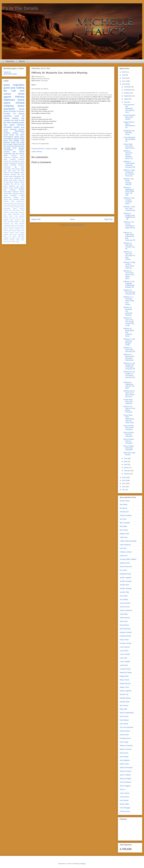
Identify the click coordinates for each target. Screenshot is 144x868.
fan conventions (14, 161)
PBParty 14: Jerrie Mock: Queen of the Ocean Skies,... (129, 275)
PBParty (39, 152)
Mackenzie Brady (126, 672)
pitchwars (7, 142)
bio (17, 218)
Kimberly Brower (125, 636)
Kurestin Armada (125, 643)
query (7, 85)
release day (18, 118)
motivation (13, 196)
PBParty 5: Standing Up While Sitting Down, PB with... (129, 191)
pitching (6, 229)
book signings (9, 190)
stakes (15, 236)
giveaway (13, 129)
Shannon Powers (126, 771)
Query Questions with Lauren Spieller (129, 117)
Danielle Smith (125, 563)
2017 (124, 81)
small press (13, 234)
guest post (9, 88)
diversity (13, 175)
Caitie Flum (124, 537)
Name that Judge (18, 142)
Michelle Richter (125, 698)
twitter (23, 238)
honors (16, 223)
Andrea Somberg (126, 515)
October (127, 93)
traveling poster (18, 123)
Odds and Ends (18, 171)
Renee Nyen (124, 753)
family (22, 146)
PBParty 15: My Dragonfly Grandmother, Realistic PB (129, 284)
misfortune (14, 227)
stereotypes (21, 236)
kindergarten (17, 176)
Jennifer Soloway (126, 588)
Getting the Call (14, 89)
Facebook (7, 184)
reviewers (14, 156)
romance (6, 233)
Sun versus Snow (14, 92)
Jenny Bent (124, 596)
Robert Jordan (8, 188)
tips (16, 167)
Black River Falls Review (129, 454)
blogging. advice (19, 173)
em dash (22, 221)
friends (16, 139)
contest (17, 127)
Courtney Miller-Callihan (128, 559)
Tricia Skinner (124, 797)
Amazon (6, 203)
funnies (6, 176)
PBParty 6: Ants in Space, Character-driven (129, 201)
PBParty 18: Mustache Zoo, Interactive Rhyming (128, 311)
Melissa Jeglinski (126, 691)
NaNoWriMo (7, 209)
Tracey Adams (125, 793)
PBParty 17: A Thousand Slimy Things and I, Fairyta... (129, 301)
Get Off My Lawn (18, 184)
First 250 (16, 203)
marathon (22, 225)
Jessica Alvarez (125, 603)
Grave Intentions (9, 186)
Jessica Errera (125, 607)
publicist (11, 229)
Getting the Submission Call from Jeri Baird (129, 385)
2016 (124, 84)
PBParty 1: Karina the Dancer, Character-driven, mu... (129, 155)
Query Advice (9, 135)
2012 (124, 487)
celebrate (6, 175)
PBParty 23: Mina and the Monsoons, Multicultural (129, 357)
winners (6, 201)
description (11, 221)
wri (11, 242)
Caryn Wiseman (125, 545)
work (13, 201)
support (22, 157)
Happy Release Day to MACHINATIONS (129, 125)
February (127, 471)
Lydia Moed (124, 665)
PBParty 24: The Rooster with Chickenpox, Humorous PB (129, 366)
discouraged (7, 192)
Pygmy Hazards (19, 209)
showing (6, 234)
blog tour (22, 218)
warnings (12, 240)
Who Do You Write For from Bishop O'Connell (129, 409)
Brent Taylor (124, 530)
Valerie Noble (124, 804)
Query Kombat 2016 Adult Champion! (129, 448)
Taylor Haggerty (125, 786)
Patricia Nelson (125, 731)
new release (19, 152)
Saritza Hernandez (126, 768)
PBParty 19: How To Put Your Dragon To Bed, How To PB (129, 322)
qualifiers (17, 229)
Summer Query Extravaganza (14, 130)
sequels (6, 163)
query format (12, 231)
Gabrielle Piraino (125, 574)
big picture (12, 218)
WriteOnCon (16, 214)
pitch (11, 178)
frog (12, 223)
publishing (17, 178)
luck (18, 225)
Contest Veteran (19, 182)
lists (23, 176)
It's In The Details (20, 8)
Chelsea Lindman (126, 552)
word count (7, 242)
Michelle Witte (125, 702)
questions (21, 165)
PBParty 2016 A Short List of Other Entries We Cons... (129, 394)
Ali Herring (123, 508)
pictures (22, 227)
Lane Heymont (125, 647)
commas (17, 220)
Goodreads (7, 154)
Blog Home (10, 61)
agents (7, 97)
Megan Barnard (125, 684)
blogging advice (8, 220)
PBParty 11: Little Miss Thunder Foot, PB (129, 246)
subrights (6, 238)
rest (23, 231)
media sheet (7, 227)
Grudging (7, 133)
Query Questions (14, 107)
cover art (19, 116)
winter (15, 180)
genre (11, 176)
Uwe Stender (124, 800)
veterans (6, 240)
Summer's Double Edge (11, 212)
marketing (15, 157)
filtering (22, 194)
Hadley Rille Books (12, 205)
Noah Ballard (124, 720)
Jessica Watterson (126, 610)
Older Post (108, 219)
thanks (22, 199)
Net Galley (20, 186)
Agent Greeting (9, 159)
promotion (7, 148)
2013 (124, 484)
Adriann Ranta (125, 501)
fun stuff (15, 120)
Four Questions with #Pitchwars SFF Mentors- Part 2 (129, 108)
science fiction (14, 233)
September (128, 96)
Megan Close (124, 687)
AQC (13, 169)
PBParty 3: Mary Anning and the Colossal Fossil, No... (129, 173)
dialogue (22, 190)
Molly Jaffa (123, 709)
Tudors (10, 214)
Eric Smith (123, 570)
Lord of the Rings (9, 207)
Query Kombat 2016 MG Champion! (129, 434)
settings (22, 233)
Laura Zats (123, 658)
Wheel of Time (8, 173)
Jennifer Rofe (124, 585)
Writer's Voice (13, 216)
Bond (11, 182)
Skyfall (16, 188)
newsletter (13, 165)
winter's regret (20, 240)
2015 (124, 478)
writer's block (16, 242)
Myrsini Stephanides (127, 713)
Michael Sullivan (20, 207)
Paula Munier (124, 735)
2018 (124, 78)
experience (16, 194)
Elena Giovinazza (126, 567)
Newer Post (36, 219)
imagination (7, 225)
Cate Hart (123, 548)
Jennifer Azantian (126, 581)
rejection (16, 197)
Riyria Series (20, 210)
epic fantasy (16, 146)
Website (22, 61)
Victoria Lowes (125, 811)
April (126, 464)
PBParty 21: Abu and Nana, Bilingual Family (129, 342)
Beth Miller (123, 526)
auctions (6, 218)
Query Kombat (14, 103)
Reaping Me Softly (9, 210)
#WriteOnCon (21, 201)
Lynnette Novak (125, 669)
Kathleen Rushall (126, 632)
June (126, 458)
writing (22, 109)
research (19, 231)
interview (21, 125)
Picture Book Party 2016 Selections (128, 402)
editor (10, 194)
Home (72, 219)
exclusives (6, 223)
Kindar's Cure (19, 133)
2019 (124, 75)
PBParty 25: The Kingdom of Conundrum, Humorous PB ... (129, 376)
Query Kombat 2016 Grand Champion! (129, 427)
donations (15, 192)
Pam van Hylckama (126, 727)
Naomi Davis (124, 716)
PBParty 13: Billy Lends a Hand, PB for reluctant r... (129, 265)
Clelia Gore (124, 556)
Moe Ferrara (124, 705)
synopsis (16, 199)
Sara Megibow (125, 760)
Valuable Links (19, 140)
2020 (124, 72)
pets (18, 227)
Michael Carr (124, 694)
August (127, 99)
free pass (21, 175)
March (126, 468)
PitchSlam (8, 127)
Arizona (11, 203)
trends (18, 238)
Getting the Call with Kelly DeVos (129, 133)
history (6, 196)
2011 (124, 490)
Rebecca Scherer (126, 749)
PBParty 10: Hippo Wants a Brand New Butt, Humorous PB (129, 236)
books (9, 146)
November (128, 90)
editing (6, 118)
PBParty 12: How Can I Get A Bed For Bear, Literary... (129, 256)
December (128, 87)
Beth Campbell (125, 523)
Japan (22, 169)
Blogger (83, 864)
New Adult (7, 171)
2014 (124, 481)
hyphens (22, 223)
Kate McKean (124, 625)
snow (11, 199)
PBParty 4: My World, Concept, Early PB (129, 182)
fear (5, 146)
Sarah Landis (124, 764)
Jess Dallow (124, 600)
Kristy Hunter (124, 640)
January (127, 474)
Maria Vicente (124, 680)
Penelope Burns (125, 738)
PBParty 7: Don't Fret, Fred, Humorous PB (129, 209)
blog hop (15, 154)
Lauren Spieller (125, 662)
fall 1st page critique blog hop (14, 144)
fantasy (6, 165)
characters (21, 163)
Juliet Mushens (125, 618)
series (11, 180)
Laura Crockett (125, 654)
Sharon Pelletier (125, 775)
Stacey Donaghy (125, 779)
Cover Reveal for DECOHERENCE (129, 139)
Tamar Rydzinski (125, 782)
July (126, 102)
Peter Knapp (124, 742)
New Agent (9, 125)
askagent (22, 216)
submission (7, 167)
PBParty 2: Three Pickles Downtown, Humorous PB (129, 164)
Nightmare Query (14, 100)
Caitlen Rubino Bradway (128, 541)
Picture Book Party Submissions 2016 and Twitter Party (129, 419)
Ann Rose (123, 519)
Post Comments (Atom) (76, 225)
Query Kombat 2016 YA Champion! (129, 441)
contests (7, 120)
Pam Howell (124, 724)
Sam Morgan (124, 757)
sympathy (13, 238)
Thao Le (123, 789)
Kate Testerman (125, 629)
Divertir (18, 169)
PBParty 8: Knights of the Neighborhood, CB (129, 216)
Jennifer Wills (124, 592)
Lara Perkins (124, 651)
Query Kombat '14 (14, 112)
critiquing (9, 106)
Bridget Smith (124, 534)
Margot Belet (124, 676)
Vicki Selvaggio (125, 808)
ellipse (16, 221)
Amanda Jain (124, 512)
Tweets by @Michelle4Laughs (10, 73)
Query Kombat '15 (11, 111)
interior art (13, 225)
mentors (6, 178)
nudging (22, 196)
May (126, 461)
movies (22, 161)
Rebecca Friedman (126, 746)
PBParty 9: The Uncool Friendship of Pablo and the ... (129, 226)
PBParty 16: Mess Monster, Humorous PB (129, 292)
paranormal (7, 197)
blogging (22, 188)
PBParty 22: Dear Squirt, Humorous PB (129, 350)
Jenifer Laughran (126, 578)
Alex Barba (123, 504)
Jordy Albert (21, 205)
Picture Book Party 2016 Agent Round (129, 146)
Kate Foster (124, 621)
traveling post (13, 163)
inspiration (19, 85)
